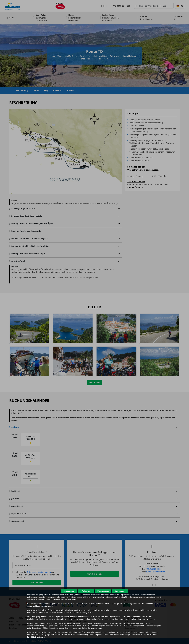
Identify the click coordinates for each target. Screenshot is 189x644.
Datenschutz (103, 591)
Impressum (120, 591)
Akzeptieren (69, 591)
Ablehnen (86, 591)
